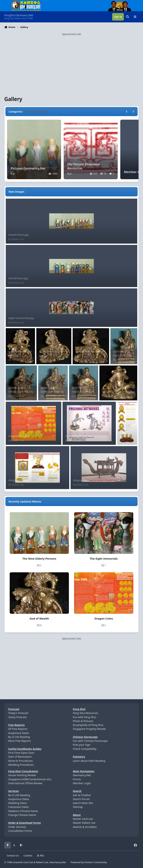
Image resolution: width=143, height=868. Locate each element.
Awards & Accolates (85, 827)
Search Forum (81, 799)
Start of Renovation (20, 757)
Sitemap (78, 807)
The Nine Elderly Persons (39, 559)
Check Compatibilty (85, 749)
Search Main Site (83, 803)
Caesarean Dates (18, 807)
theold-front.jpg (18, 235)
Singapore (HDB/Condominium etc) (30, 779)
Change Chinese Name (22, 815)
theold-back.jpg (18, 278)
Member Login (82, 783)
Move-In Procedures (20, 761)
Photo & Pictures (83, 721)
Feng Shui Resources (85, 713)
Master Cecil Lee (83, 819)
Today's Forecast (18, 713)
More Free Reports (20, 741)
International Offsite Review (25, 783)
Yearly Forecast (17, 717)
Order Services (17, 827)
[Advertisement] (71, 62)
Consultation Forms (20, 831)
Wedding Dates (18, 803)
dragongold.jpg (18, 480)
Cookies (28, 856)
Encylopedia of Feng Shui (88, 725)
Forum (77, 779)
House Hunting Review (22, 775)
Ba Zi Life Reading (19, 737)
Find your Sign (82, 745)
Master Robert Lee (84, 823)
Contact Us (13, 856)
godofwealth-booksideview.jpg (123, 355)
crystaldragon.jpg (76, 436)
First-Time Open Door (21, 753)
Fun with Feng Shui (84, 717)
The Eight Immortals (104, 559)
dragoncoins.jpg (19, 436)
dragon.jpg (80, 480)
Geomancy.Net (82, 775)
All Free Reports (18, 729)
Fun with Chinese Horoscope (90, 741)
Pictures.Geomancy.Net (28, 168)
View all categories (36, 112)
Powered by (89, 862)
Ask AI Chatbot (82, 795)
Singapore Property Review (89, 729)
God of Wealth (39, 618)
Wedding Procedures (21, 765)
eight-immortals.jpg (21, 318)
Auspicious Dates (19, 733)
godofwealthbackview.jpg (118, 392)
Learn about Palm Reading (89, 761)
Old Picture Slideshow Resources (84, 166)
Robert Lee (18, 239)
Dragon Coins (104, 618)
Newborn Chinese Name (23, 811)
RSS (41, 856)
